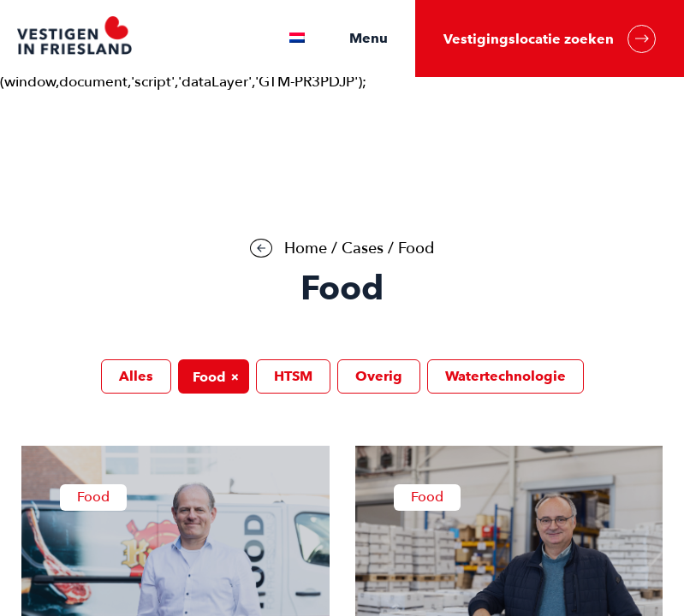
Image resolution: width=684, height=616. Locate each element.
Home (306, 249)
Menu (369, 38)
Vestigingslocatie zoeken (550, 39)
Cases (363, 249)
